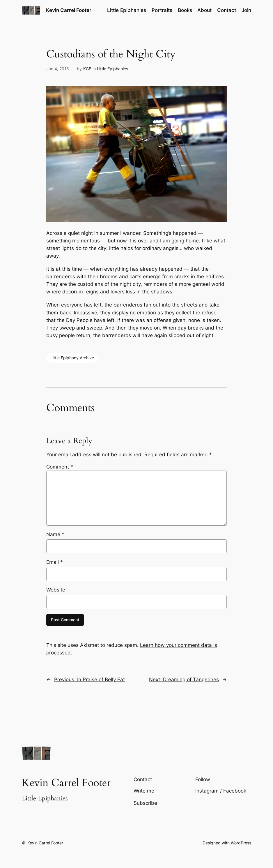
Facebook (235, 791)
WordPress (241, 843)
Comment (60, 467)
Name (55, 534)
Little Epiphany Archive (72, 358)
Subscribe (145, 803)
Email (55, 562)
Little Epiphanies (112, 69)
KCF (87, 69)
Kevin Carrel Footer (69, 10)
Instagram (207, 791)
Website (56, 590)
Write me (144, 791)
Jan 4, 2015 (58, 69)
